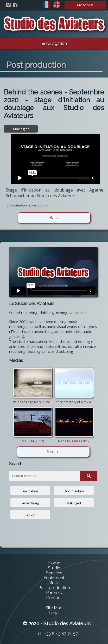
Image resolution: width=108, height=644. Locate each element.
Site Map (54, 608)
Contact (54, 598)
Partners (54, 593)
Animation (30, 491)
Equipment (54, 578)
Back (54, 218)
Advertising (30, 503)
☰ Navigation (54, 43)
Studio (54, 568)
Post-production (54, 588)
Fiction (30, 515)
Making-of (74, 503)
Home (54, 563)
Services (54, 573)
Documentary (74, 491)
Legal (54, 613)
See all (53, 452)
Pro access (85, 5)
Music (54, 583)
